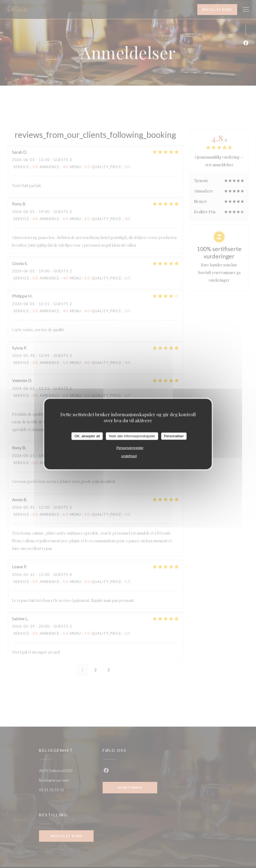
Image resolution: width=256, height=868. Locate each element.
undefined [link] (129, 456)
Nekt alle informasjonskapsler (132, 436)
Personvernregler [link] (130, 448)
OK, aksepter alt (87, 436)
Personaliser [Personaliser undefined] (174, 436)
